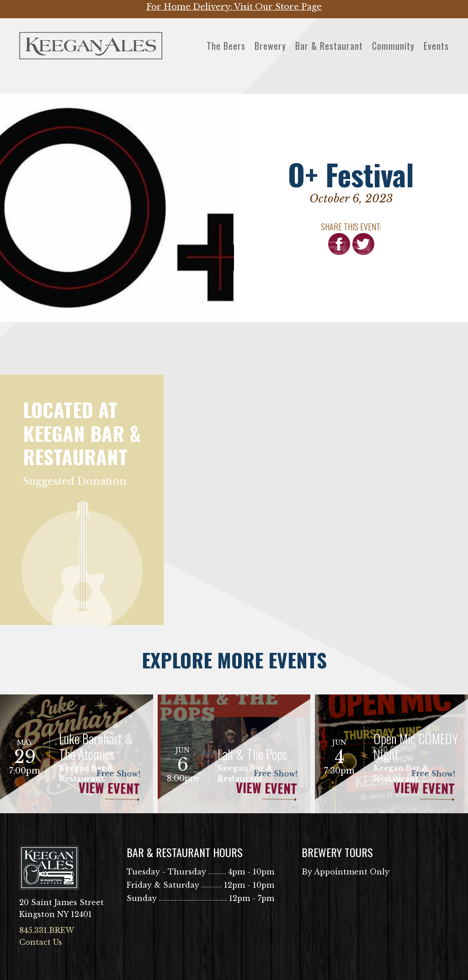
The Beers (226, 46)
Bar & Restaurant (329, 46)
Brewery (270, 46)
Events (436, 46)
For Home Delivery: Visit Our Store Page (234, 7)
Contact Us (41, 942)
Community (393, 46)
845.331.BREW (47, 930)
